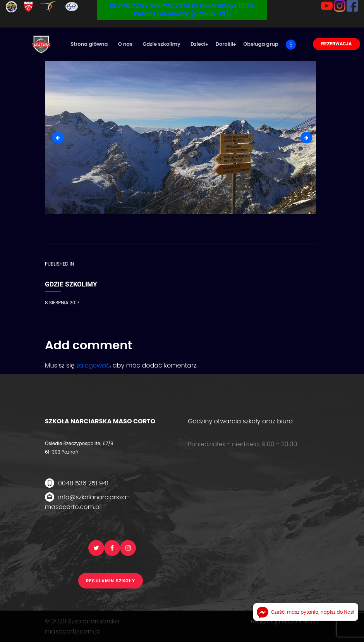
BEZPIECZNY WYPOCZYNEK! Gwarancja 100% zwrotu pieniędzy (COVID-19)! (182, 10)
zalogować (93, 365)
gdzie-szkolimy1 (309, 137)
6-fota (61, 137)
